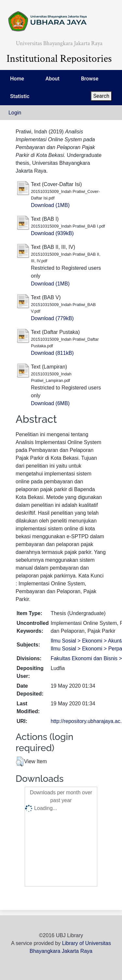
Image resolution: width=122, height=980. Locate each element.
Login (15, 113)
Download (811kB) (52, 353)
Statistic (20, 96)
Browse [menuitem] (90, 79)
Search (101, 96)
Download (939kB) (52, 233)
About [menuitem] (53, 79)
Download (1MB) (50, 205)
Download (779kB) (52, 318)
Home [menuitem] (17, 79)
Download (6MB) (50, 403)
